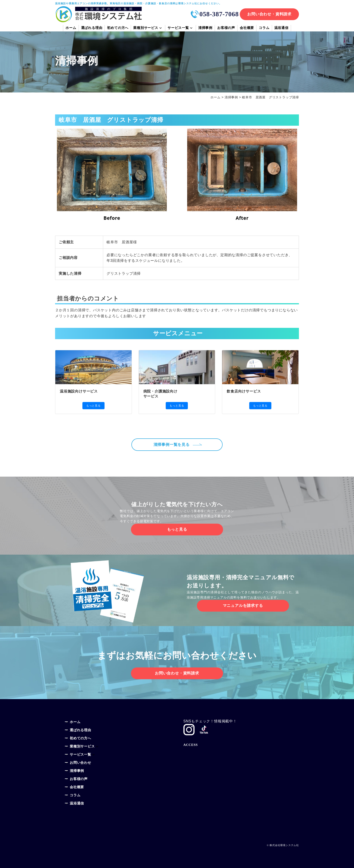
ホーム (71, 28)
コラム (264, 28)
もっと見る (93, 406)
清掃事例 (205, 28)
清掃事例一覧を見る (173, 445)
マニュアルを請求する (243, 606)
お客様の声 (226, 28)
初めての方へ (118, 28)
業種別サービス (146, 28)
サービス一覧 (178, 28)
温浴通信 (281, 28)
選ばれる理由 (92, 28)
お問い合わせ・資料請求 (269, 14)
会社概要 (247, 28)
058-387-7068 (219, 14)
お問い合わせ (80, 763)
